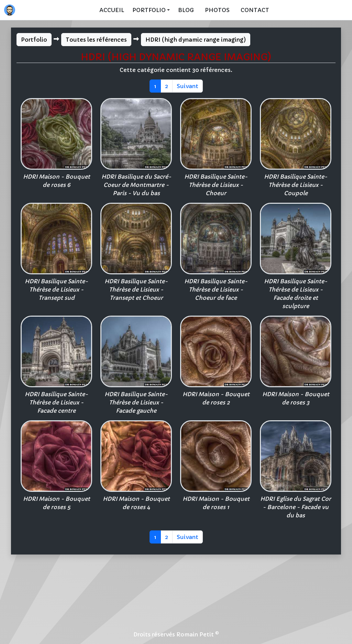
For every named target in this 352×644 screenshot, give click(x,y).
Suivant (188, 86)
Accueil (112, 10)
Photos (217, 10)
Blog (186, 10)
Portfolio (34, 40)
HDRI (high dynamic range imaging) (196, 40)
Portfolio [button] (149, 10)
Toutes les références (96, 40)
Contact (255, 10)
